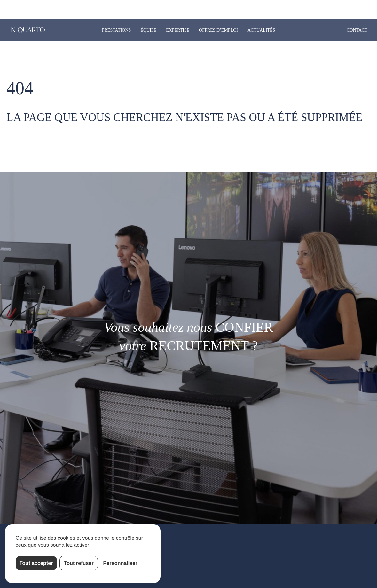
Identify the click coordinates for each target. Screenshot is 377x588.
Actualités (261, 30)
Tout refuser (79, 563)
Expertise (178, 30)
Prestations (117, 30)
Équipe (148, 30)
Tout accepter (36, 563)
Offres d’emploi (218, 30)
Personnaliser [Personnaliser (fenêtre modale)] (120, 563)
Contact (357, 30)
